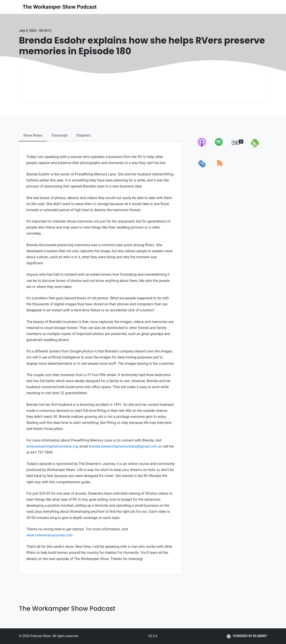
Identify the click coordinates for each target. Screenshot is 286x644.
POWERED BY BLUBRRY (247, 636)
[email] (202, 168)
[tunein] (238, 147)
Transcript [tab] (59, 135)
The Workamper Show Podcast (60, 7)
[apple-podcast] (202, 147)
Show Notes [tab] (33, 135)
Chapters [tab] (83, 135)
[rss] (220, 168)
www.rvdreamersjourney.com (49, 535)
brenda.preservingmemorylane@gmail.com (123, 446)
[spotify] (220, 147)
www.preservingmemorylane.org (52, 446)
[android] (255, 147)
